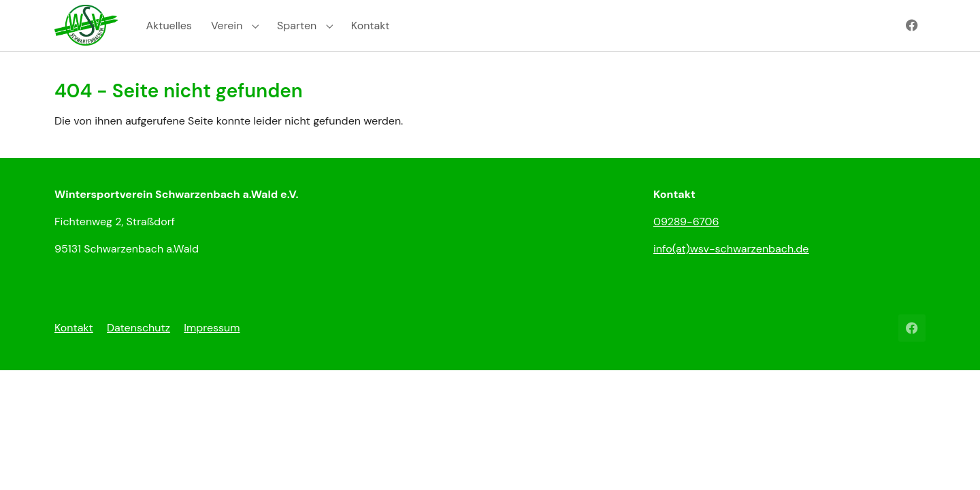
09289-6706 (686, 246)
